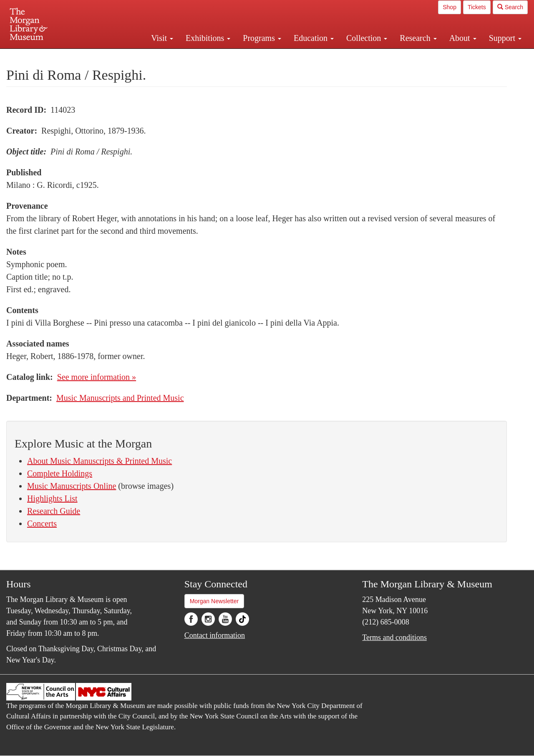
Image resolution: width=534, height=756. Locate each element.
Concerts (42, 523)
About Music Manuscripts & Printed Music (99, 461)
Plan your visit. (168, 56)
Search (510, 7)
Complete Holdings (60, 473)
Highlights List (52, 498)
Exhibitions (208, 38)
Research (418, 38)
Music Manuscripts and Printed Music (120, 398)
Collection (367, 38)
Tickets (477, 7)
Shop (450, 7)
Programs (262, 38)
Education (314, 38)
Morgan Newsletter (214, 601)
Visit (162, 38)
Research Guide (54, 511)
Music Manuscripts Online (72, 486)
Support (505, 38)
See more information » (97, 377)
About (463, 38)
